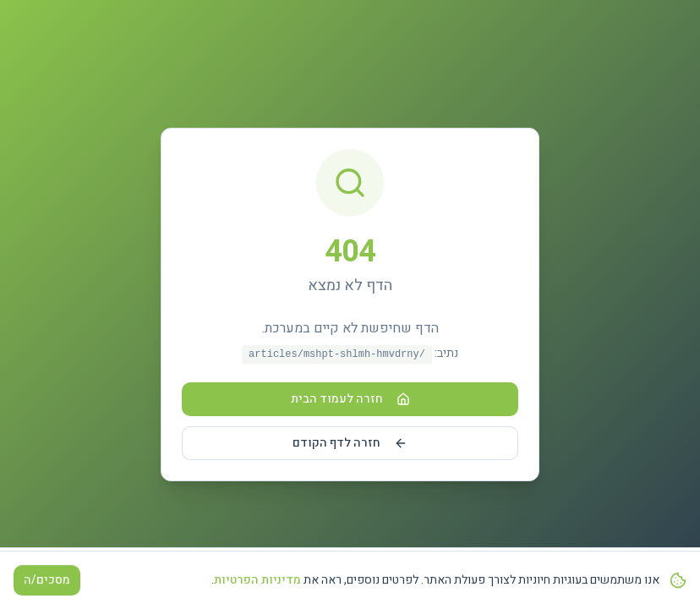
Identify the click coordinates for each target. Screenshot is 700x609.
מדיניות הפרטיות (257, 581)
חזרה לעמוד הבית (350, 399)
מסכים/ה (47, 581)
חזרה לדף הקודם (350, 443)
